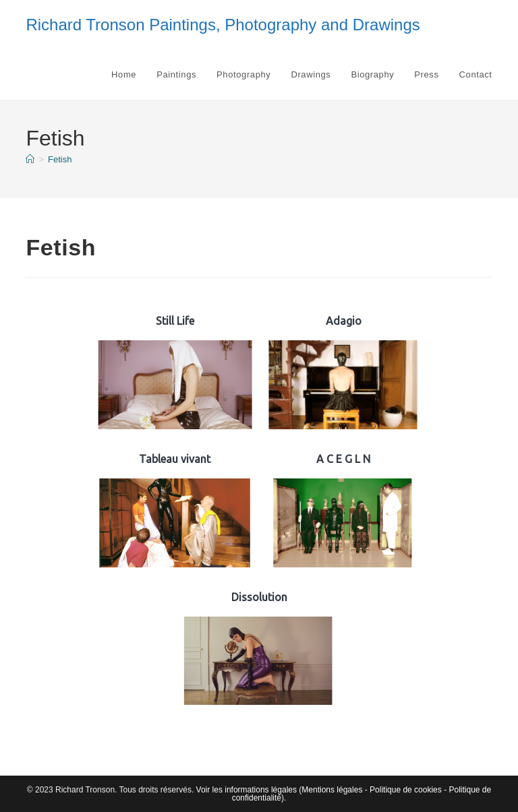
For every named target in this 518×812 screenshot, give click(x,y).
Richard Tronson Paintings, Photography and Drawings (223, 25)
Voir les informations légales (247, 790)
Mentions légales (332, 790)
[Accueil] (30, 159)
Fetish (60, 159)
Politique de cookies (406, 790)
